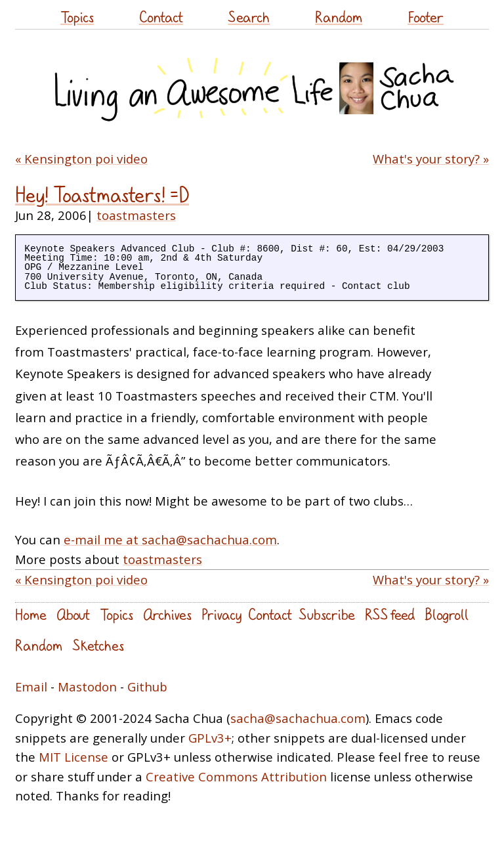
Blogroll (447, 614)
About (73, 614)
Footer (426, 17)
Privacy (221, 614)
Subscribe (327, 614)
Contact (161, 17)
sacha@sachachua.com (298, 718)
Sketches (98, 645)
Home (31, 614)
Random (339, 17)
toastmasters (136, 215)
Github (147, 686)
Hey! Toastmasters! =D (102, 195)
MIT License (73, 757)
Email (31, 686)
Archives (167, 614)
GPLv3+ (210, 738)
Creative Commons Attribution (236, 776)
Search (249, 17)
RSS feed (390, 614)
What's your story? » (431, 159)
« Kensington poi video (81, 159)
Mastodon (87, 686)
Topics (77, 17)
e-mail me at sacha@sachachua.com (170, 539)
